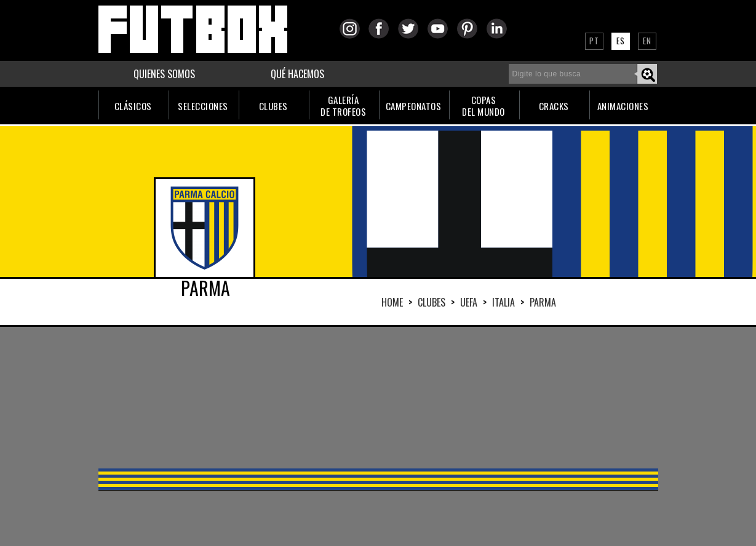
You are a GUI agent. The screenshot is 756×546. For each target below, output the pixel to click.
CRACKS (554, 106)
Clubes (432, 302)
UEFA (469, 302)
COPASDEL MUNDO (483, 106)
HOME (392, 302)
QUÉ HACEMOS (297, 74)
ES (621, 41)
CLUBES (273, 106)
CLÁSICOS (133, 106)
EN (647, 41)
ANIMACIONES (623, 106)
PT (594, 41)
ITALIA (503, 302)
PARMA (543, 302)
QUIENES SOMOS (164, 74)
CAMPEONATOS (414, 106)
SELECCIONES (203, 106)
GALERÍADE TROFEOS (343, 106)
